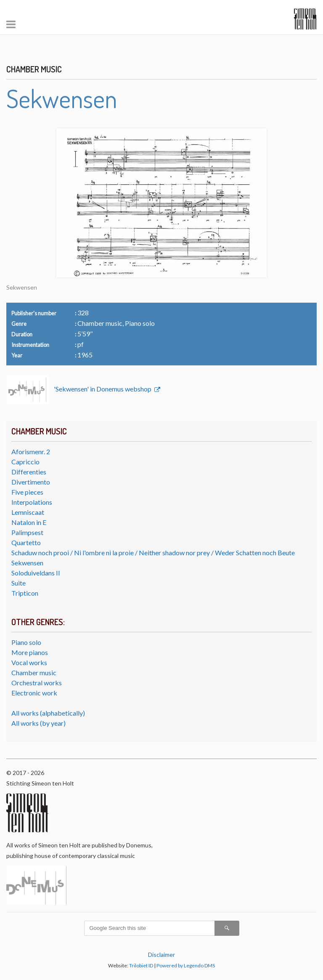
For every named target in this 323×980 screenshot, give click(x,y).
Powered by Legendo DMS (186, 965)
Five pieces (27, 492)
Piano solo (26, 642)
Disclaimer (161, 955)
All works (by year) (38, 723)
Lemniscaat (28, 512)
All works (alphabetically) (48, 713)
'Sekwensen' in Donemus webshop (103, 389)
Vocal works (29, 662)
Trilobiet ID (141, 965)
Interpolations (32, 502)
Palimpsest (27, 532)
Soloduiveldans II (36, 573)
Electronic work (34, 693)
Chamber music (34, 672)
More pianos (30, 652)
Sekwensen (27, 563)
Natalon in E (29, 522)
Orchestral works (37, 683)
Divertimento (31, 482)
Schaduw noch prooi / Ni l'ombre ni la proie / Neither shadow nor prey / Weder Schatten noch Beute (153, 553)
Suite (19, 583)
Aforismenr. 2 (31, 451)
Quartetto (26, 542)
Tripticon (25, 593)
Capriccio (25, 462)
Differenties (29, 472)
